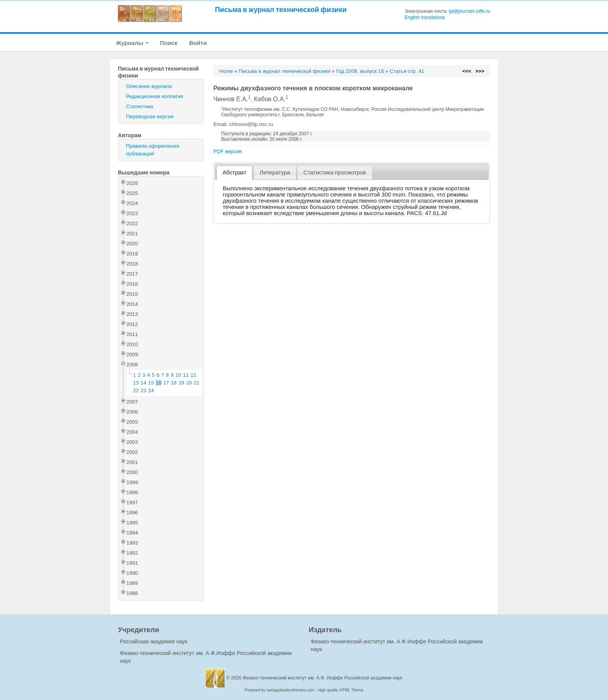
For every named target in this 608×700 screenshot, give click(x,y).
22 (136, 391)
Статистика (140, 106)
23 (144, 391)
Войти (198, 43)
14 (144, 383)
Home (226, 71)
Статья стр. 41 (407, 71)
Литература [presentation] (275, 172)
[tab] (234, 173)
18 (174, 383)
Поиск (169, 43)
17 (166, 383)
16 (159, 383)
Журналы (132, 43)
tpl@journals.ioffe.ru (469, 11)
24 (151, 391)
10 (178, 375)
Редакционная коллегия (155, 96)
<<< (467, 71)
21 (196, 383)
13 (136, 383)
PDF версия (227, 151)
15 (151, 383)
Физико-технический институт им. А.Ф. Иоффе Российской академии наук (323, 678)
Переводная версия (150, 116)
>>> (480, 71)
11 (186, 375)
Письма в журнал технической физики (281, 9)
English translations (425, 17)
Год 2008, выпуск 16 (360, 71)
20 (189, 383)
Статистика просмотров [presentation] (335, 172)
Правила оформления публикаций (153, 150)
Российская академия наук (154, 641)
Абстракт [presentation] (235, 172)
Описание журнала (149, 86)
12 (193, 375)
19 (181, 383)
